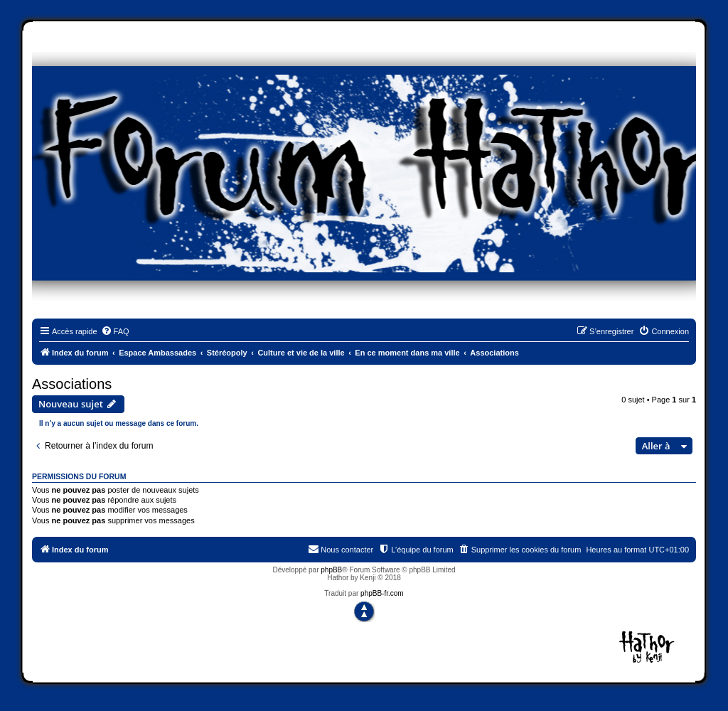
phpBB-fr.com (382, 593)
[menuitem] (115, 331)
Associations (72, 384)
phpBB (331, 570)
